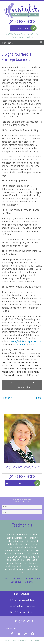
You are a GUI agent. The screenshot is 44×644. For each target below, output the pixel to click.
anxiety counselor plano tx (14, 356)
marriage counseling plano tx (12, 372)
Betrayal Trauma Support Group (22, 600)
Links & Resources (17, 612)
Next (39, 398)
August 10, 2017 (18, 350)
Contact (31, 612)
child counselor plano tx (13, 359)
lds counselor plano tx (24, 365)
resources (21, 344)
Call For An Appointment (20, 28)
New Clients (31, 606)
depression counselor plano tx (20, 362)
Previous (7, 398)
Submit (10, 518)
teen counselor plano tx (13, 375)
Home (16, 594)
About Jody (26, 594)
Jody (6, 350)
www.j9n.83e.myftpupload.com (27, 341)
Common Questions (16, 606)
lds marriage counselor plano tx (29, 369)
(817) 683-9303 (22, 21)
